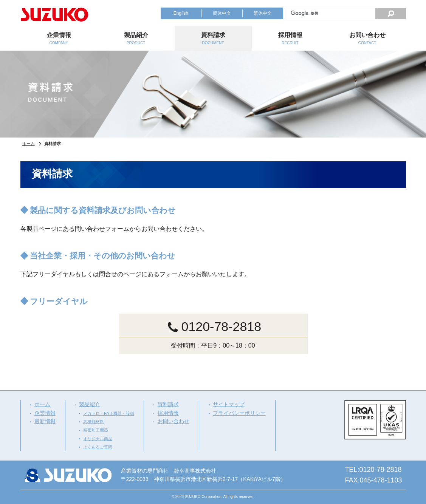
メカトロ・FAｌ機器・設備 (108, 413)
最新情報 (45, 421)
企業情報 (45, 413)
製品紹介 (90, 404)
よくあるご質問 (98, 447)
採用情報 (168, 413)
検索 (391, 14)
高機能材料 (94, 422)
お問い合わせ (173, 421)
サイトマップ (229, 404)
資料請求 (168, 404)
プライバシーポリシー (239, 413)
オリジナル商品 (98, 439)
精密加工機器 (96, 430)
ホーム (29, 144)
